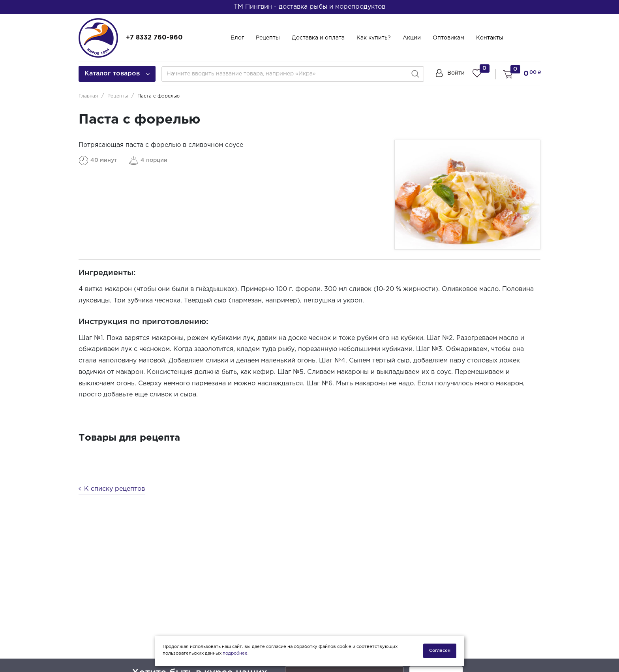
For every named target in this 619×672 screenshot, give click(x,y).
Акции (412, 38)
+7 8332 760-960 (154, 38)
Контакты (490, 38)
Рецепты (268, 38)
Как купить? (374, 38)
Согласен (440, 651)
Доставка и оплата (318, 38)
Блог (237, 38)
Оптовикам (448, 38)
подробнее (235, 653)
